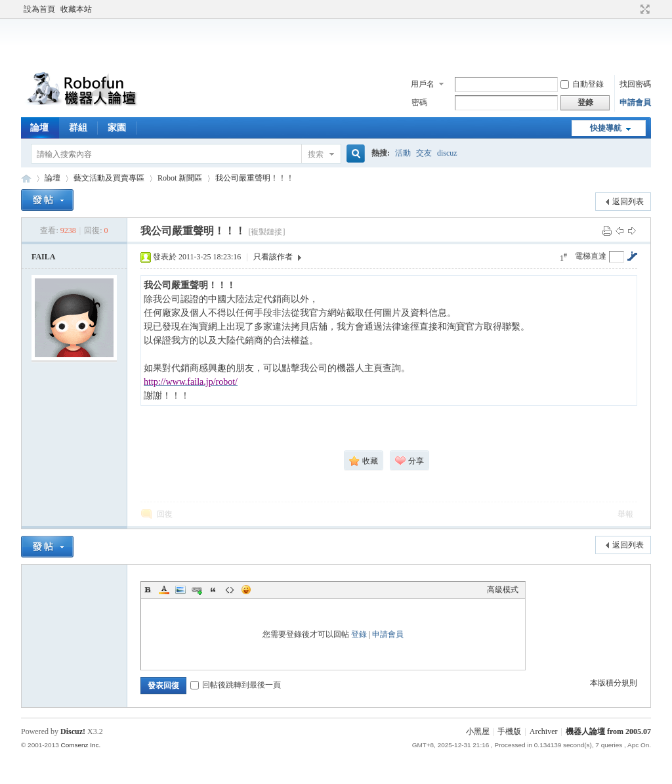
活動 (403, 153)
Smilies (246, 590)
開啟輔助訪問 (633, 9)
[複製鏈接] (266, 232)
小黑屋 (478, 731)
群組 (78, 128)
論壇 (39, 128)
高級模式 (503, 590)
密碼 (419, 102)
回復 (165, 514)
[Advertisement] (336, 42)
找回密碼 (635, 84)
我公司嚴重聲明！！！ (255, 178)
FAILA (43, 257)
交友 (424, 153)
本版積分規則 (614, 683)
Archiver (544, 731)
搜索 (316, 154)
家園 (117, 128)
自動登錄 (582, 84)
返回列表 (628, 202)
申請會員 (635, 102)
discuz (447, 153)
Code (230, 590)
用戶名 (423, 84)
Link (197, 590)
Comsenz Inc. (80, 745)
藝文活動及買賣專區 (109, 178)
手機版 (509, 731)
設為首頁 (39, 9)
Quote (213, 590)
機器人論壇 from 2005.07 (608, 731)
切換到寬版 (643, 9)
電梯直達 (591, 256)
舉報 (625, 514)
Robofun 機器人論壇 (26, 178)
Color (164, 590)
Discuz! (73, 731)
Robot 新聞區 (180, 178)
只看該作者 (273, 257)
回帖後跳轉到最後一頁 (236, 685)
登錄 (359, 634)
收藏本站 (76, 9)
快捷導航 (606, 128)
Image (180, 590)
